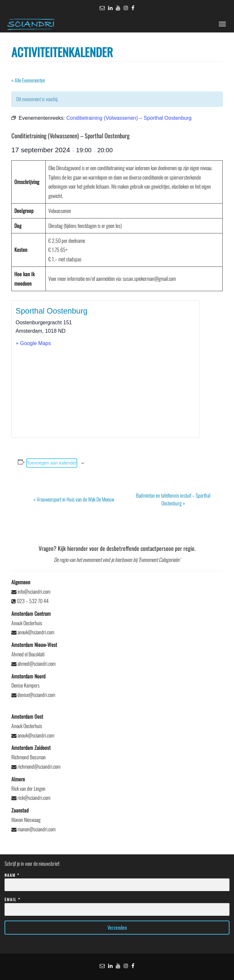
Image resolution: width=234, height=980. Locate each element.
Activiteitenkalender (62, 52)
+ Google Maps (33, 343)
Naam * (117, 880)
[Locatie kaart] (105, 392)
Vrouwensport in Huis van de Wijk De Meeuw (74, 499)
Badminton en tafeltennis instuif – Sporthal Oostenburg (173, 499)
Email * (117, 905)
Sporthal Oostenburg (51, 311)
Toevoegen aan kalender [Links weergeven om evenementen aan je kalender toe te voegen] (52, 463)
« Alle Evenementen (28, 80)
